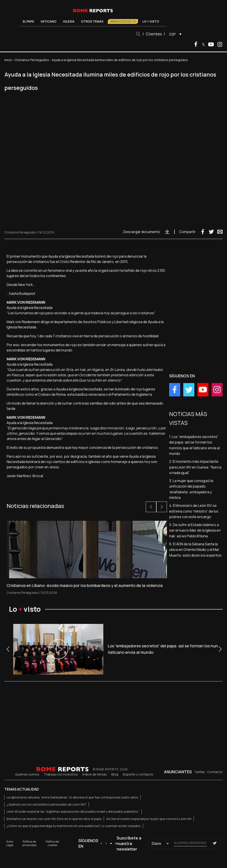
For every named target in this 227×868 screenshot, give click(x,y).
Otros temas (92, 21)
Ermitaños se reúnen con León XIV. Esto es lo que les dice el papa (54, 819)
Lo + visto (151, 21)
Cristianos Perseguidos (32, 60)
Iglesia (69, 21)
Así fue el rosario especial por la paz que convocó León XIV (149, 819)
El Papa (28, 21)
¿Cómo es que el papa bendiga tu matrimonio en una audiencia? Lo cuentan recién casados (74, 826)
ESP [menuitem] (173, 34)
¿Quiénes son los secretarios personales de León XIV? (46, 804)
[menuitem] (174, 34)
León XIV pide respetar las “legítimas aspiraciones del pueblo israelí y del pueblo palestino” (73, 811)
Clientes (154, 34)
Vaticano (48, 21)
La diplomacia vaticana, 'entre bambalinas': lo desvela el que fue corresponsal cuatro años (72, 797)
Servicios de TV (123, 21)
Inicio (8, 60)
